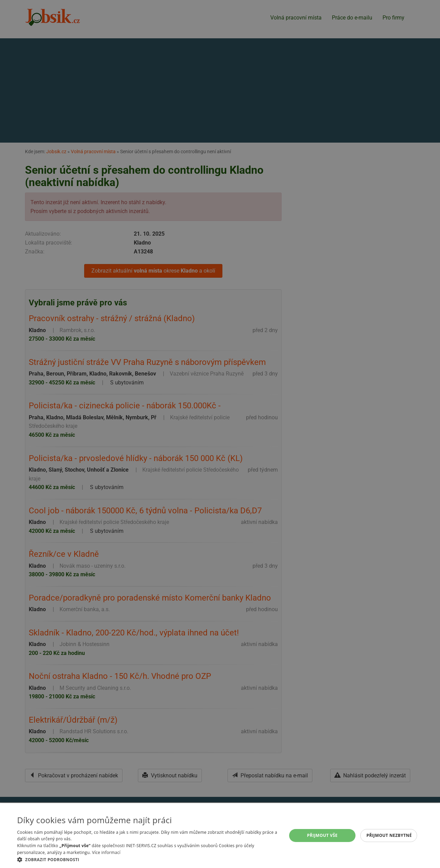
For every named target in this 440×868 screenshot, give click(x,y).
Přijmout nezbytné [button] (389, 835)
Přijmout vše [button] (322, 835)
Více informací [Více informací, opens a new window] (106, 852)
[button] (148, 859)
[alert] (220, 434)
